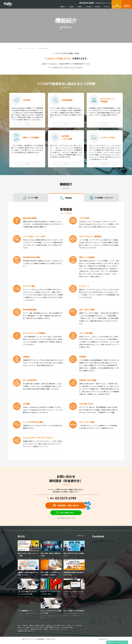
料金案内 (71, 7)
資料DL (19, 627)
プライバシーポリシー (55, 629)
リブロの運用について (75, 615)
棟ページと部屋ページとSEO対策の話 (74, 611)
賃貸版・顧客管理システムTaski (52, 627)
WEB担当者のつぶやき (53, 578)
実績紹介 (80, 7)
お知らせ (41, 627)
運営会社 (46, 629)
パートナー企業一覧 (77, 625)
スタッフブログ (34, 627)
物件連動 (97, 7)
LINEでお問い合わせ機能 (67, 627)
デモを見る (107, 7)
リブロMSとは (25, 625)
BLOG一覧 (80, 536)
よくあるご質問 (56, 625)
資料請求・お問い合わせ (37, 629)
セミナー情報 (28, 558)
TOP (19, 625)
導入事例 (89, 7)
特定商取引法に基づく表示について (26, 631)
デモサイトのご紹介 (66, 625)
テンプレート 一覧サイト (23, 629)
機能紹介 (63, 7)
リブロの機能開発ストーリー (25, 611)
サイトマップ (64, 629)
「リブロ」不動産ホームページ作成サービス (103, 542)
